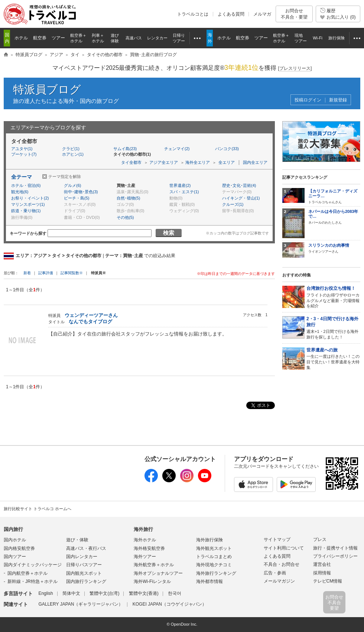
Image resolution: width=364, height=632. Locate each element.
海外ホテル (145, 540)
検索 (169, 233)
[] (295, 69)
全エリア (227, 162)
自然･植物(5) (128, 198)
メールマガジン (279, 581)
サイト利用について (284, 548)
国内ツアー (15, 557)
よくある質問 (231, 14)
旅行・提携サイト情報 (335, 548)
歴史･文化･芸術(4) (239, 185)
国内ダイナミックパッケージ (33, 565)
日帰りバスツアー (84, 565)
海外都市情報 (209, 581)
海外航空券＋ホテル (154, 565)
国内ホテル (15, 540)
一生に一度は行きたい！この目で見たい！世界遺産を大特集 (333, 358)
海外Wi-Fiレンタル (152, 581)
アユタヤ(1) (22, 149)
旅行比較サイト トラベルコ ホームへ (38, 509)
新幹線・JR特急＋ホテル (32, 581)
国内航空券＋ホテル (27, 573)
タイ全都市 (131, 162)
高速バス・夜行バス (86, 548)
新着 (28, 273)
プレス (320, 539)
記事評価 (46, 273)
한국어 (175, 593)
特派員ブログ (47, 89)
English (45, 593)
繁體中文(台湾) (104, 593)
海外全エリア (198, 162)
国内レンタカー (82, 557)
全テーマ (22, 177)
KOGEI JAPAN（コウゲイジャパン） (170, 604)
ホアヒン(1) (73, 154)
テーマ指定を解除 (65, 176)
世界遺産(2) (180, 185)
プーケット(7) (24, 154)
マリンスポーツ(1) (28, 204)
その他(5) (125, 217)
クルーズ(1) (233, 204)
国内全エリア (255, 162)
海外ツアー (145, 557)
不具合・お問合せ (282, 564)
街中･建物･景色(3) (81, 192)
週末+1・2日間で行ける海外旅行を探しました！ (333, 328)
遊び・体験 (77, 540)
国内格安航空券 (19, 548)
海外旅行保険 (209, 540)
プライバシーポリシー (335, 556)
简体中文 (71, 593)
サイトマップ (277, 539)
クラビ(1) (71, 149)
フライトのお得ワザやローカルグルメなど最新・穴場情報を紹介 (333, 297)
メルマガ (262, 14)
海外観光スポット (214, 548)
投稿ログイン (308, 100)
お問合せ (294, 14)
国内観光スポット (84, 573)
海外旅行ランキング (216, 573)
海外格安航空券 (149, 548)
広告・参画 (275, 573)
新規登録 (338, 100)
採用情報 (322, 573)
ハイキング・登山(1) (241, 198)
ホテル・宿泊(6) (26, 185)
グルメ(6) (72, 185)
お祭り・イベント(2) (30, 198)
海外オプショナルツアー (158, 573)
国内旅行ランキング (86, 581)
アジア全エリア (164, 162)
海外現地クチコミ (214, 565)
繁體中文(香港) (144, 593)
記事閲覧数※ (72, 273)
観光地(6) (20, 192)
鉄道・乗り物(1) (26, 211)
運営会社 (322, 564)
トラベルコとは (193, 14)
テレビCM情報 (328, 581)
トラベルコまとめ (214, 557)
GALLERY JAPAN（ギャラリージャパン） (81, 604)
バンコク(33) (227, 149)
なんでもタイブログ (90, 322)
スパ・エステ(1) (184, 192)
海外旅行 (143, 529)
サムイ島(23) (125, 149)
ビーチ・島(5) (77, 198)
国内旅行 (13, 529)
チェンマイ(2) (177, 149)
